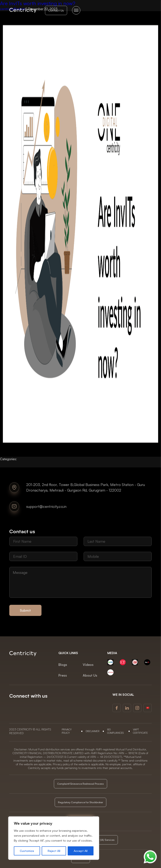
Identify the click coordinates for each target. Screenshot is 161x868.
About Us (90, 675)
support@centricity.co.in (46, 506)
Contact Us (56, 10)
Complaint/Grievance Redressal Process (80, 784)
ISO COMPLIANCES (115, 731)
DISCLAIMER (93, 731)
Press (63, 675)
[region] (54, 838)
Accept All (81, 851)
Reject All (54, 851)
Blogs (63, 665)
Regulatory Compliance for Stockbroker (80, 802)
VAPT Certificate (140, 731)
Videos (88, 665)
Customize (27, 851)
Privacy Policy (67, 731)
